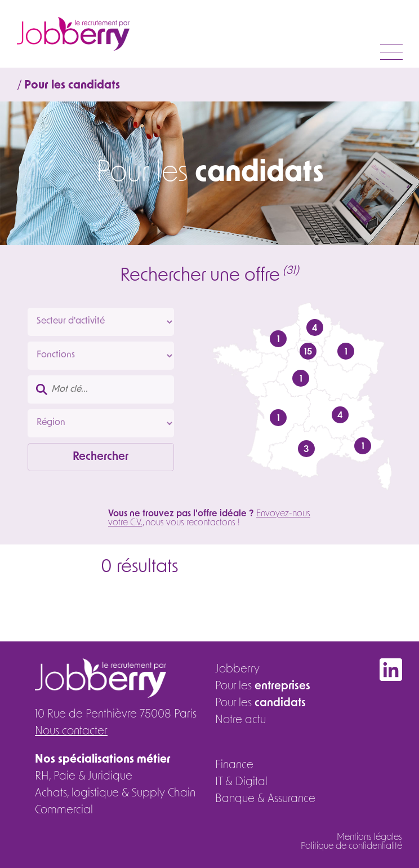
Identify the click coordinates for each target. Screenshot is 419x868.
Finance (234, 765)
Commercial (64, 811)
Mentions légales (369, 838)
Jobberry (237, 670)
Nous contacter (71, 732)
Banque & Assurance (265, 799)
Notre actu (240, 720)
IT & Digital (241, 782)
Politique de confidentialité (351, 847)
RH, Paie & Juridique (84, 777)
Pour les (263, 687)
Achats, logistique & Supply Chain (115, 794)
